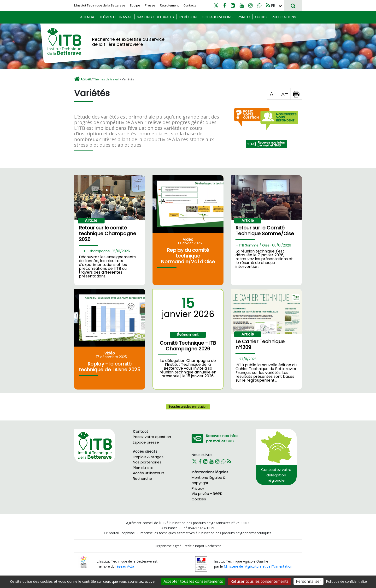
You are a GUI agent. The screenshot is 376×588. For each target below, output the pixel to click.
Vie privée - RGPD (207, 494)
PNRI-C (244, 17)
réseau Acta (125, 566)
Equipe (135, 5)
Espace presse (146, 442)
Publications (284, 17)
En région (188, 17)
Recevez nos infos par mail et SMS (222, 438)
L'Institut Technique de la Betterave (100, 5)
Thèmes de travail (116, 17)
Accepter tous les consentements (193, 581)
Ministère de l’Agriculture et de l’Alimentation (258, 566)
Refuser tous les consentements (259, 581)
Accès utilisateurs (149, 473)
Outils (261, 17)
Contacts (190, 5)
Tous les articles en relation (188, 407)
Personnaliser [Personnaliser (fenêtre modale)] (308, 581)
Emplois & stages (148, 457)
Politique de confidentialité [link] (346, 581)
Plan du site (143, 468)
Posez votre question (152, 437)
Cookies (199, 499)
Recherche (142, 478)
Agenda (87, 17)
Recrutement (169, 5)
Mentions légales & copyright (209, 480)
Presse (150, 5)
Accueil (86, 79)
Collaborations (217, 17)
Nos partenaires (147, 462)
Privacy (198, 488)
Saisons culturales (155, 17)
